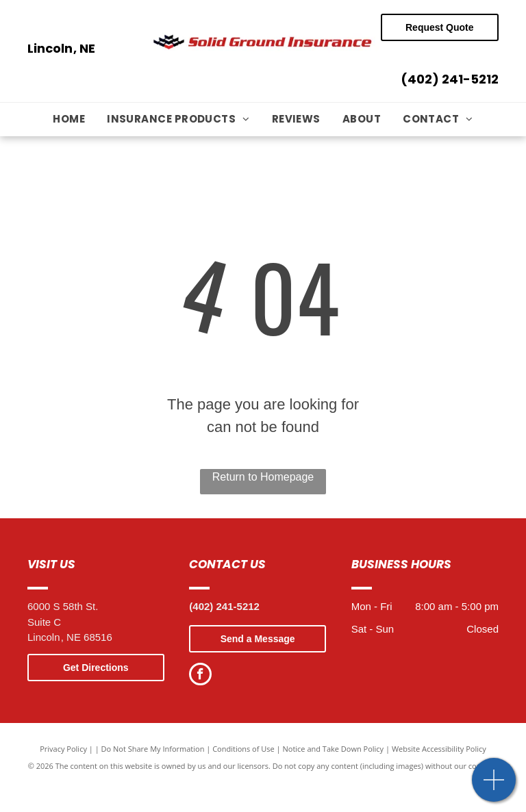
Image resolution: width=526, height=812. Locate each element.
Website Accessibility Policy (439, 749)
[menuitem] (69, 119)
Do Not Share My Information (153, 749)
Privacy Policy (63, 749)
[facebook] (200, 676)
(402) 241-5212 (450, 79)
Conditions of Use (243, 749)
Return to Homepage (263, 477)
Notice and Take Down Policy (334, 749)
